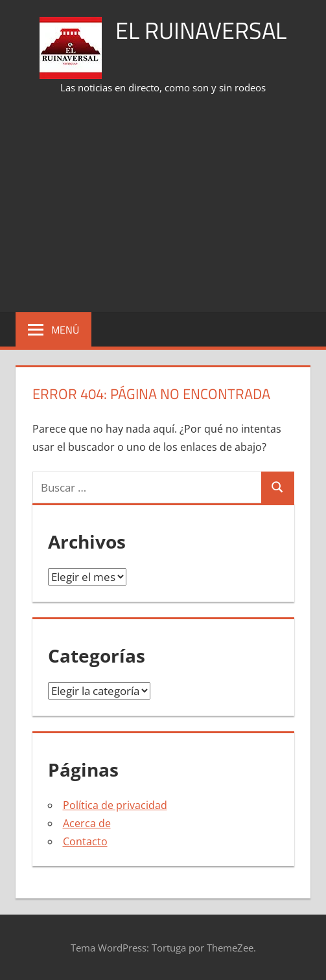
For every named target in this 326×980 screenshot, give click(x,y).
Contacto (85, 841)
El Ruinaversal (201, 30)
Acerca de (87, 823)
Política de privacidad (115, 805)
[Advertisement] (171, 205)
